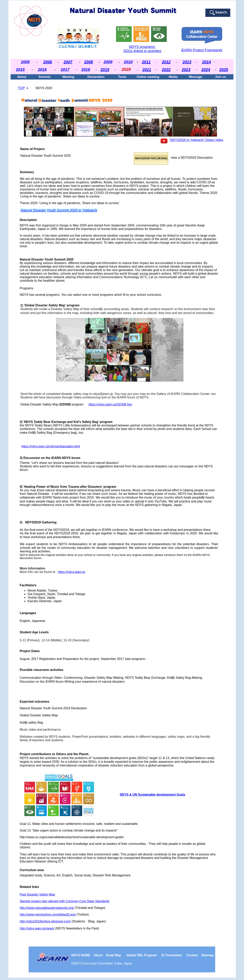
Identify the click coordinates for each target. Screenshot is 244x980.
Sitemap (208, 955)
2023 (186, 70)
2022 (166, 70)
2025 (224, 70)
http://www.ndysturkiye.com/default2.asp (48, 914)
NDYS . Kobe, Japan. (103, 963)
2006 (48, 62)
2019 (105, 70)
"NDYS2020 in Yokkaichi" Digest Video (196, 140)
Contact (192, 955)
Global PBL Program (142, 955)
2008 (88, 62)
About (99, 955)
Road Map (114, 955)
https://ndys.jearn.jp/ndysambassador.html (51, 446)
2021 (147, 70)
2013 (187, 62)
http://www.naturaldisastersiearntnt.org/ (47, 908)
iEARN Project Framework (202, 50)
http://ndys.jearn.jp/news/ (37, 928)
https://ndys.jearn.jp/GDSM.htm (110, 404)
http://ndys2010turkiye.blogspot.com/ (45, 921)
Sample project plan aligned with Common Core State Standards (64, 901)
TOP (21, 88)
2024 (206, 70)
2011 (146, 62)
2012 (166, 62)
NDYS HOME (82, 955)
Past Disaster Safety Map (37, 894)
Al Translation (172, 955)
